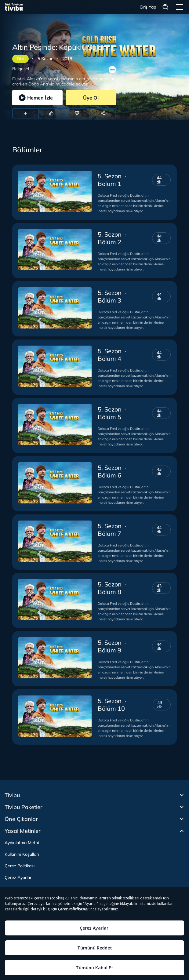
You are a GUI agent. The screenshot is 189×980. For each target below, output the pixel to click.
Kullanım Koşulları (22, 854)
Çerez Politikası (20, 866)
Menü (180, 7)
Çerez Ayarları (18, 877)
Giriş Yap (148, 7)
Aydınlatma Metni (22, 843)
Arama (165, 7)
